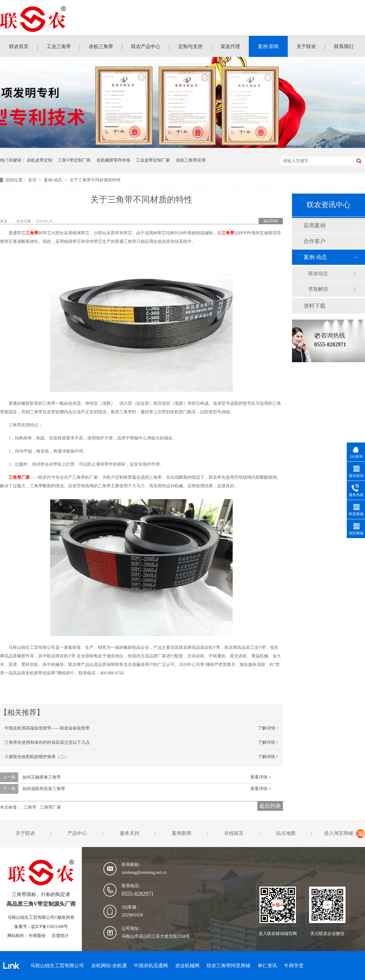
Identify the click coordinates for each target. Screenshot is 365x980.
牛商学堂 (294, 966)
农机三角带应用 (191, 160)
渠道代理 (230, 46)
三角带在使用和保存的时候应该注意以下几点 (47, 742)
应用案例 (315, 226)
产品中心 (77, 833)
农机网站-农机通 (109, 966)
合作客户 (315, 241)
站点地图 (286, 833)
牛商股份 (37, 936)
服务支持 (130, 833)
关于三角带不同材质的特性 (95, 180)
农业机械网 (187, 966)
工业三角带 (59, 46)
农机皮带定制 (40, 160)
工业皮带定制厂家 (153, 160)
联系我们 (344, 46)
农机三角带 (101, 46)
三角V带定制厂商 (74, 160)
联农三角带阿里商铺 (228, 966)
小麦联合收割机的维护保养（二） (36, 757)
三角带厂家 (19, 477)
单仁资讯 (267, 966)
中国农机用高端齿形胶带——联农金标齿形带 (47, 728)
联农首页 (19, 46)
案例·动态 (53, 180)
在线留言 (234, 833)
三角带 (32, 233)
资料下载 (315, 306)
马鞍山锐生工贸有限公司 (57, 966)
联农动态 (318, 273)
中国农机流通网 (151, 966)
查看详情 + (261, 777)
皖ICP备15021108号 (49, 927)
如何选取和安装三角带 (44, 789)
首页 (33, 180)
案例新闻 (182, 833)
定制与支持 (190, 46)
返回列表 (271, 221)
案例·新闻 (268, 46)
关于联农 (306, 46)
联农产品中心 (146, 46)
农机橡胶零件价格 (113, 160)
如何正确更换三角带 (42, 777)
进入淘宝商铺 (339, 833)
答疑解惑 (318, 289)
